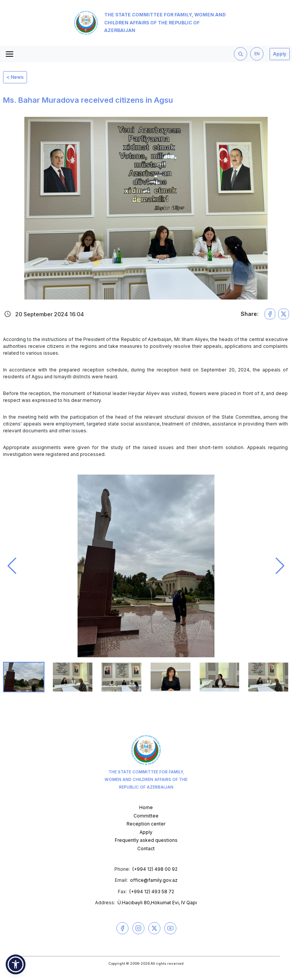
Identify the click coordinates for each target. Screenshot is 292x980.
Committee (146, 816)
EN (257, 54)
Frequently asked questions (146, 840)
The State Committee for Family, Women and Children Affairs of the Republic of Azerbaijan (150, 23)
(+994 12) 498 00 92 (155, 869)
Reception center (146, 824)
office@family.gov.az (154, 880)
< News (15, 77)
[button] (12, 566)
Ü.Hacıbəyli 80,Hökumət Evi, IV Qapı (157, 903)
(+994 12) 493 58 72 (152, 892)
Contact (146, 849)
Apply (280, 54)
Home (146, 807)
